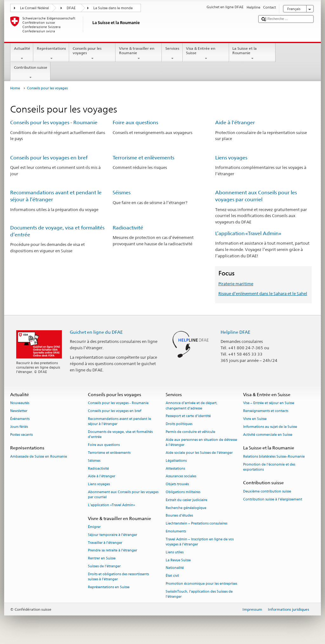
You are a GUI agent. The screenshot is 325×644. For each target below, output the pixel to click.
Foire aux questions (135, 122)
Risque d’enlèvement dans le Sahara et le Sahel (263, 293)
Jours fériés (19, 427)
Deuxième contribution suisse (267, 491)
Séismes (122, 193)
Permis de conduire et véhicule (190, 432)
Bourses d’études (179, 516)
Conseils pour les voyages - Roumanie (54, 122)
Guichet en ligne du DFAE (96, 332)
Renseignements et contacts (266, 411)
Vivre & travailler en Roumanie (139, 54)
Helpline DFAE (235, 332)
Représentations (51, 54)
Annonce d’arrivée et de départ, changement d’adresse (192, 406)
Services (172, 54)
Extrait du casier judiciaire (186, 500)
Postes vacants (21, 435)
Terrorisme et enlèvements (143, 158)
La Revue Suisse (178, 560)
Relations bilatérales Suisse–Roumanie (274, 457)
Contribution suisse (30, 73)
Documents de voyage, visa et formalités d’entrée (120, 435)
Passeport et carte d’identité (188, 416)
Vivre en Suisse (255, 419)
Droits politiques (179, 424)
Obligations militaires (183, 492)
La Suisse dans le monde (113, 8)
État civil (172, 576)
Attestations (175, 469)
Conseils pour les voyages (92, 54)
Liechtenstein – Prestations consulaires (196, 524)
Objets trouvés (177, 484)
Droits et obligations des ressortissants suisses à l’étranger (118, 577)
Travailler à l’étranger (105, 543)
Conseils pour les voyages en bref (49, 158)
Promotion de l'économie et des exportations (269, 467)
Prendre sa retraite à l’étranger (113, 551)
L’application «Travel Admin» (248, 233)
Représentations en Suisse (109, 587)
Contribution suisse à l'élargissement (273, 499)
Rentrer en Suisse (102, 559)
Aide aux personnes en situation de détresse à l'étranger (201, 442)
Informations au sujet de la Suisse (270, 427)
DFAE (71, 8)
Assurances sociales (181, 477)
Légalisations (176, 461)
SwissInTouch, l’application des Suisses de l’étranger (199, 594)
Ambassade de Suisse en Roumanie (39, 457)
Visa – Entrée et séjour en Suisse (269, 403)
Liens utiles (175, 552)
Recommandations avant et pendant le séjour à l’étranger (119, 422)
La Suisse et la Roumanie (252, 54)
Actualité (22, 54)
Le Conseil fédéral (34, 8)
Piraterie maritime (236, 284)
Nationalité (175, 568)
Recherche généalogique (186, 508)
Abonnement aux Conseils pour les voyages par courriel (123, 495)
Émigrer (94, 527)
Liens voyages (231, 158)
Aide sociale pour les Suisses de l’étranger (199, 453)
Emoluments (176, 531)
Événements (20, 419)
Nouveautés (20, 403)
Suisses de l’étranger (104, 566)
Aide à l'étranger (235, 122)
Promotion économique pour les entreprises (201, 584)
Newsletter (19, 411)
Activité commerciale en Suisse (268, 435)
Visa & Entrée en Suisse (206, 54)
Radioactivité (128, 228)
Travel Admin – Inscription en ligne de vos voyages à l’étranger (200, 542)
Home (15, 88)
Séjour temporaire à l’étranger (113, 535)
